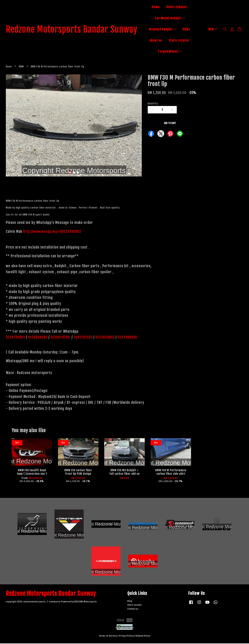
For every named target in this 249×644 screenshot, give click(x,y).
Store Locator (183, 41)
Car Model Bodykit (174, 18)
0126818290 (61, 338)
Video (190, 30)
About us (160, 41)
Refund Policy (143, 637)
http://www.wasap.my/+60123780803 (52, 232)
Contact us (133, 610)
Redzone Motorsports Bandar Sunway (76, 30)
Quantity (153, 104)
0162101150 (83, 338)
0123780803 (16, 338)
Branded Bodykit (167, 30)
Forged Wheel (174, 52)
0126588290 (38, 338)
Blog (130, 602)
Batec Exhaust (181, 7)
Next (137, 127)
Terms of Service (108, 637)
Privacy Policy (126, 637)
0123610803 (105, 338)
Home (160, 7)
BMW (21, 67)
